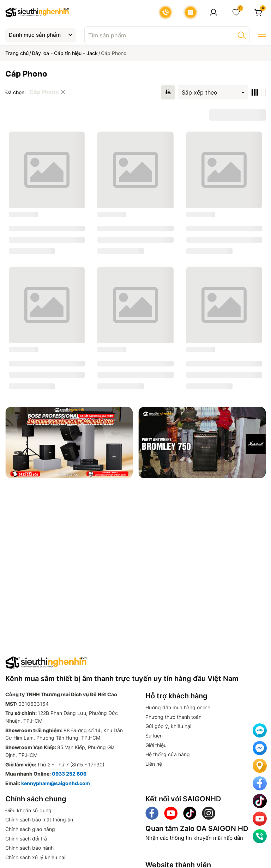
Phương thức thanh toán (173, 717)
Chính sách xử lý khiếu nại (35, 857)
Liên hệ (154, 764)
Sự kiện (154, 736)
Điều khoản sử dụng (28, 810)
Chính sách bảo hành (29, 848)
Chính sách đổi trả (26, 839)
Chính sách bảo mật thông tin (39, 820)
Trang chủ (17, 53)
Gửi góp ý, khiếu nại (168, 726)
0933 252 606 (69, 774)
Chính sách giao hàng (30, 829)
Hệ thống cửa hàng (168, 754)
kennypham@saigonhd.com (56, 783)
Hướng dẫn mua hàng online (178, 707)
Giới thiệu (156, 745)
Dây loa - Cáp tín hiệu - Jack (65, 53)
